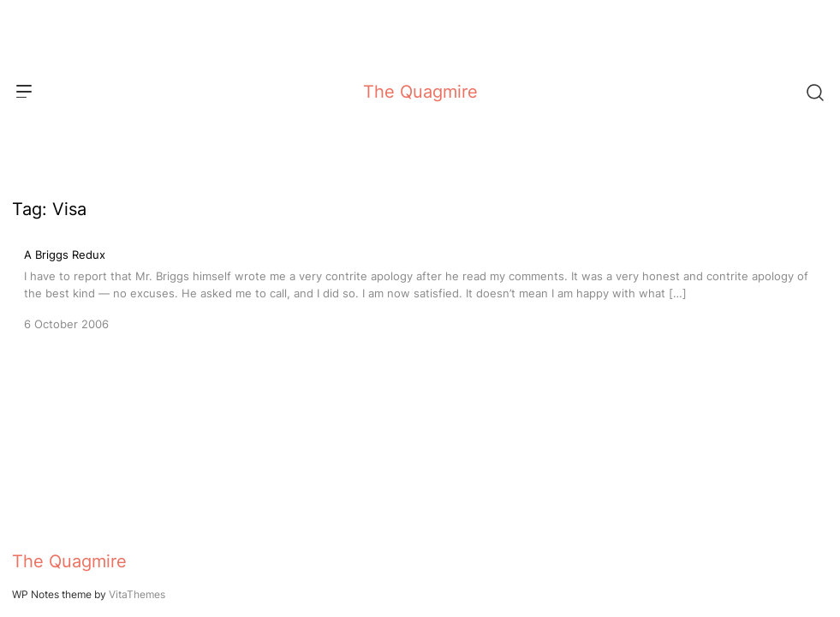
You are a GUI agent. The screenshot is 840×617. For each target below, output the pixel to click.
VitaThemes (137, 594)
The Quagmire (420, 92)
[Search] (814, 92)
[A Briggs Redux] (420, 288)
